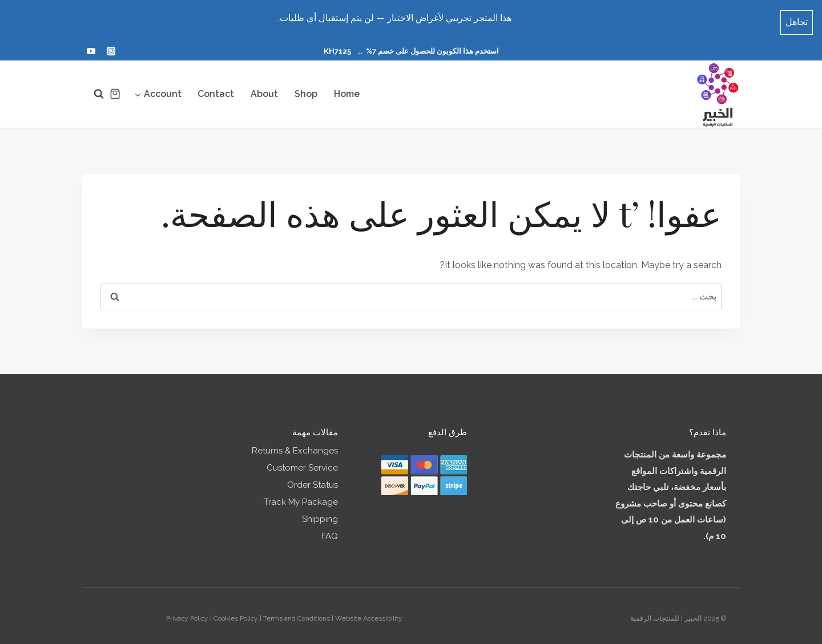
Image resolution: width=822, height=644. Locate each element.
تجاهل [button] (797, 19)
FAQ (330, 531)
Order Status (313, 480)
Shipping (320, 514)
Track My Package (301, 497)
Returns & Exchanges (295, 445)
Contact (216, 89)
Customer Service (302, 463)
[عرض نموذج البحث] (93, 89)
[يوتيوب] (91, 46)
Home (347, 89)
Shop (306, 89)
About (264, 89)
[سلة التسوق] (115, 89)
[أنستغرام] (111, 46)
